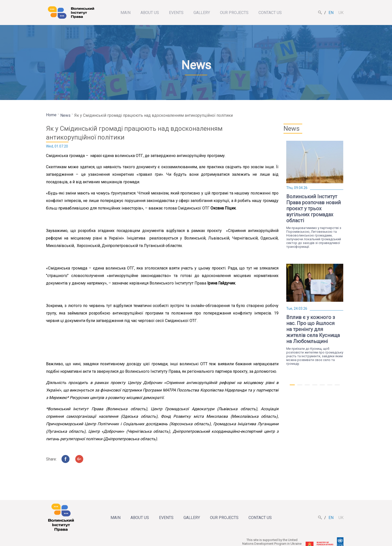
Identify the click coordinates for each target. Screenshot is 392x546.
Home (51, 115)
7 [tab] (337, 387)
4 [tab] (315, 387)
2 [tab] (300, 387)
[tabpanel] (315, 195)
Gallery (202, 13)
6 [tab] (330, 387)
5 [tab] (322, 387)
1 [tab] (292, 387)
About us (150, 13)
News (65, 115)
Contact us (270, 13)
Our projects (234, 13)
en (331, 13)
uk (341, 13)
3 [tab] (307, 387)
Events (176, 13)
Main (125, 13)
